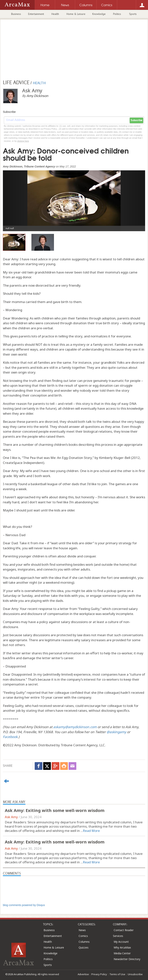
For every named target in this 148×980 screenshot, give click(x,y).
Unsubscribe (135, 974)
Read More (91, 831)
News (82, 930)
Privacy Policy (99, 974)
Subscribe (136, 120)
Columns (84, 942)
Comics (83, 936)
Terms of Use (117, 974)
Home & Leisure (76, 14)
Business (16, 14)
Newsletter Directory (127, 959)
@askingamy (116, 732)
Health (55, 14)
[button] (14, 198)
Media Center (122, 953)
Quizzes (84, 947)
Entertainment (36, 14)
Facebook (10, 737)
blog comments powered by (24, 905)
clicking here (23, 141)
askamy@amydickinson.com (75, 727)
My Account (121, 942)
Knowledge (99, 14)
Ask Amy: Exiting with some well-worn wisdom (55, 810)
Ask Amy (11, 817)
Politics (117, 14)
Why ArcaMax (122, 947)
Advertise (83, 974)
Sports (133, 14)
